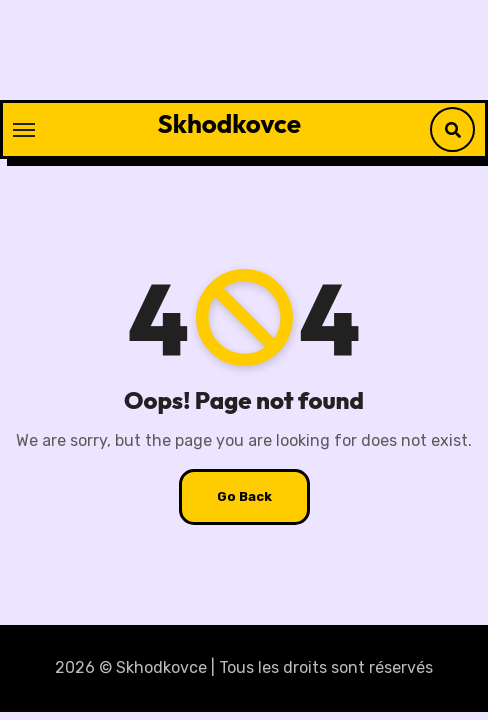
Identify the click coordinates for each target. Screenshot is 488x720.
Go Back (244, 496)
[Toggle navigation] (24, 130)
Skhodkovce (229, 123)
